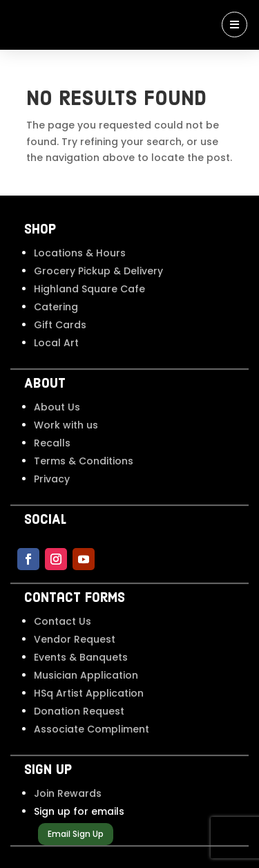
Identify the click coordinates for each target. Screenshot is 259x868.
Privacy (52, 479)
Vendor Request (75, 639)
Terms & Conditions (84, 461)
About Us (57, 407)
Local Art (56, 343)
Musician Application (86, 675)
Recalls (52, 443)
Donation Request (79, 711)
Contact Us (63, 621)
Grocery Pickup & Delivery (98, 271)
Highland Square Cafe (89, 289)
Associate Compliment (92, 729)
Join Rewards (68, 793)
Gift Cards (60, 325)
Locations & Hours (80, 253)
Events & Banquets (81, 657)
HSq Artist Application (89, 693)
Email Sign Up (76, 834)
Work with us (66, 425)
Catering (56, 307)
